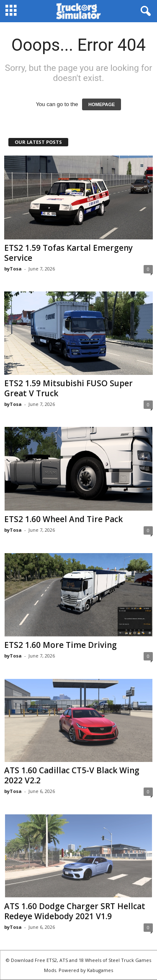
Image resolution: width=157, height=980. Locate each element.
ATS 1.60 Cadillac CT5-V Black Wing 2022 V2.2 (72, 775)
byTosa (13, 269)
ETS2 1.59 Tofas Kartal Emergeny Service (68, 253)
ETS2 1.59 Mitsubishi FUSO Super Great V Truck (68, 388)
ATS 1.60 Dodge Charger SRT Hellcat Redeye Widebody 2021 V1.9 (75, 911)
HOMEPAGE (102, 104)
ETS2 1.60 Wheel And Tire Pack (63, 519)
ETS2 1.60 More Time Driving (60, 645)
